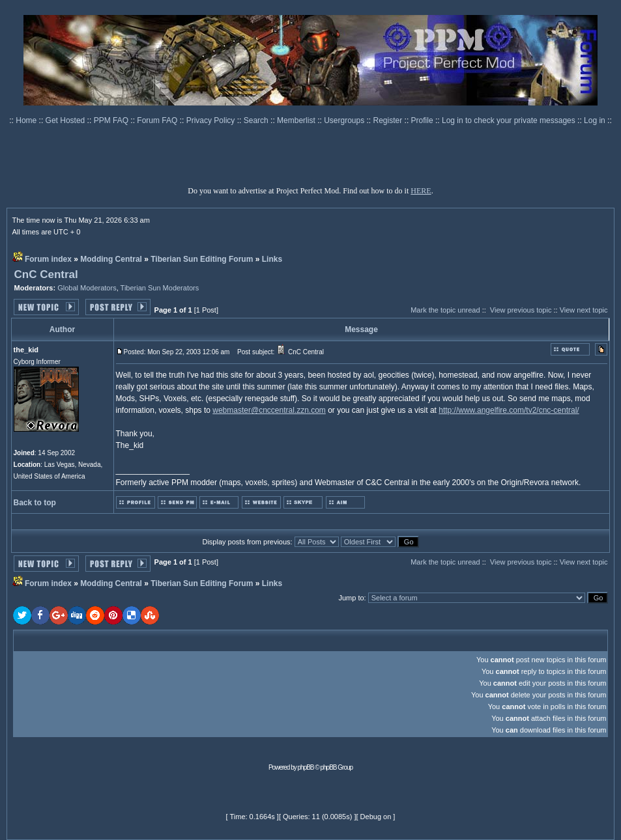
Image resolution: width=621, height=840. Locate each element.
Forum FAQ (158, 120)
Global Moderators (87, 288)
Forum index (48, 259)
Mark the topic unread (445, 310)
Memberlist (297, 120)
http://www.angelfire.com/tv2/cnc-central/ (509, 410)
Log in (595, 120)
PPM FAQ (112, 120)
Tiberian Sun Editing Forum (202, 259)
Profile (423, 120)
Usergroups (345, 120)
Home (27, 120)
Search (257, 120)
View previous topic (521, 310)
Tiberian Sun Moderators (160, 288)
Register (389, 120)
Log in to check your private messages (510, 120)
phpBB (306, 767)
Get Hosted (66, 120)
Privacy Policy (212, 120)
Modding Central (111, 259)
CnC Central (46, 274)
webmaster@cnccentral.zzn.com (269, 410)
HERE (421, 191)
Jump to (351, 598)
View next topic (584, 310)
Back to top (35, 503)
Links (272, 259)
